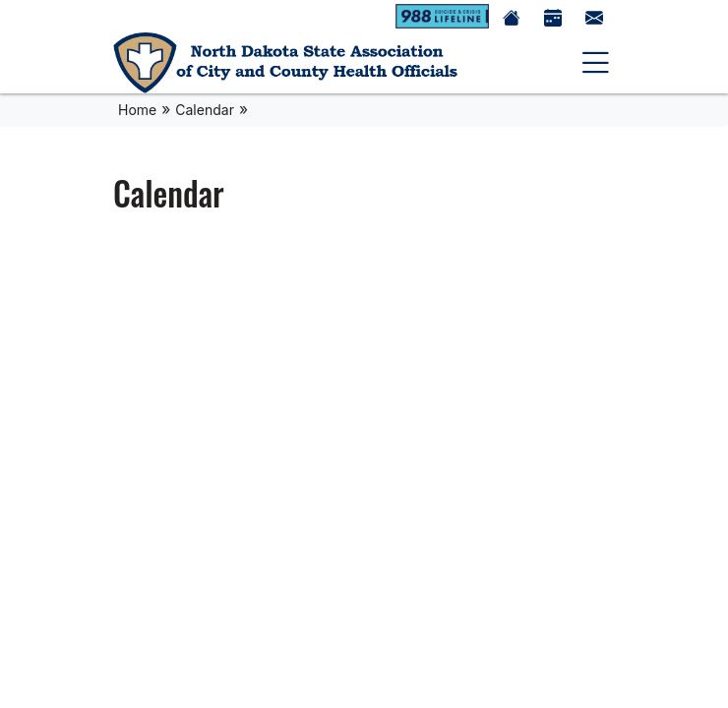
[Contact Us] (594, 16)
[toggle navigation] (596, 63)
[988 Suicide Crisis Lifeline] (442, 16)
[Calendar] (553, 16)
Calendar (205, 110)
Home (137, 110)
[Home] (285, 62)
